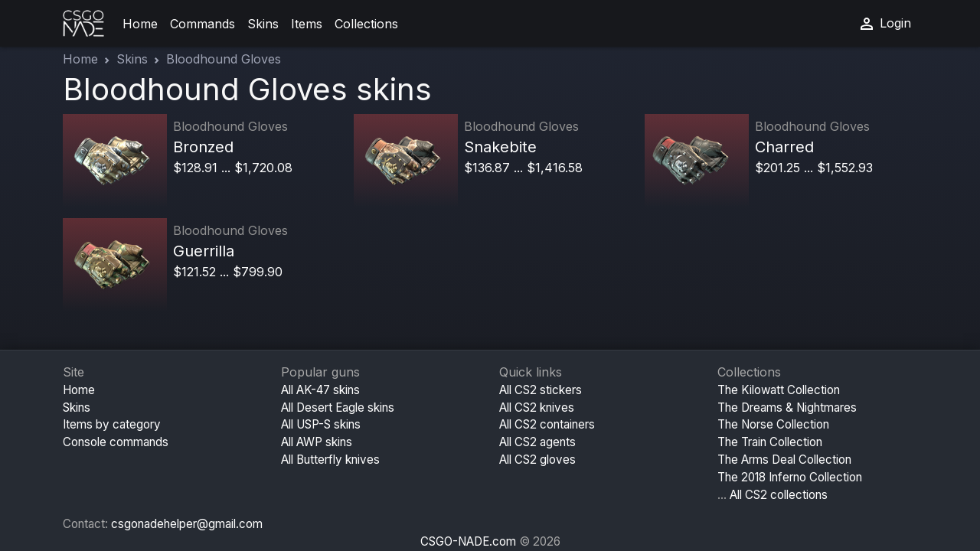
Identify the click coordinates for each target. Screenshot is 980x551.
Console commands (116, 442)
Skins (263, 24)
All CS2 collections (779, 495)
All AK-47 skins (320, 390)
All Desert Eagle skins (338, 408)
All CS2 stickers (541, 390)
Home (140, 24)
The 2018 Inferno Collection (790, 477)
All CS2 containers (547, 424)
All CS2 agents (537, 442)
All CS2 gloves (537, 460)
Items (307, 24)
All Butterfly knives (330, 460)
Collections (366, 24)
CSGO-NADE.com (468, 541)
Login (884, 24)
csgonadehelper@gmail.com (187, 524)
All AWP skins (317, 442)
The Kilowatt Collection (779, 390)
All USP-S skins (321, 424)
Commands (203, 24)
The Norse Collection (773, 424)
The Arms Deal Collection (784, 460)
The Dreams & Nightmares (787, 408)
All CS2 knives (537, 408)
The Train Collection (770, 442)
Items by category (112, 424)
